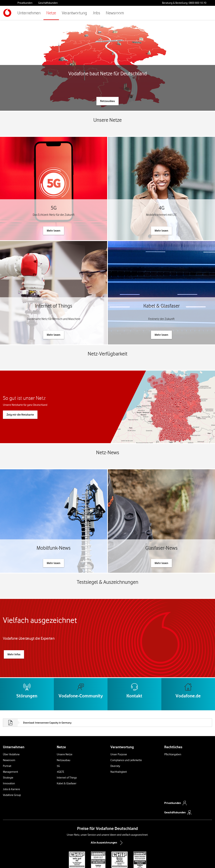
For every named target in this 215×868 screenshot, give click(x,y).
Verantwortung (74, 13)
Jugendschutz (131, 859)
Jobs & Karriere (11, 759)
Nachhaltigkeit (119, 742)
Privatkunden (25, 3)
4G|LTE (60, 742)
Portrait (7, 736)
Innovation (9, 753)
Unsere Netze (65, 724)
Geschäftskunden (48, 3)
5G (58, 736)
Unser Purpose (119, 724)
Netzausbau (63, 730)
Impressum (146, 859)
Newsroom (115, 13)
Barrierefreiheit (161, 859)
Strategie (8, 747)
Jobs (96, 13)
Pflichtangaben (173, 724)
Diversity (115, 736)
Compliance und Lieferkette (126, 730)
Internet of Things (67, 747)
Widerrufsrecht (90, 859)
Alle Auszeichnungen (107, 813)
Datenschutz (116, 859)
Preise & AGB (75, 859)
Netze (51, 13)
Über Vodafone (11, 724)
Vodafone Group (12, 765)
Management (10, 742)
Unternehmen (29, 13)
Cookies (104, 859)
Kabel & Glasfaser (67, 753)
